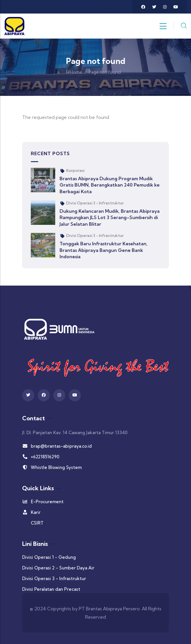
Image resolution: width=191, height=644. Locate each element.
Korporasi (75, 170)
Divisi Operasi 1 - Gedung (49, 557)
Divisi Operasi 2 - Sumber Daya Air (58, 568)
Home (76, 72)
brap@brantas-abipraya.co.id (57, 446)
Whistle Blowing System (52, 467)
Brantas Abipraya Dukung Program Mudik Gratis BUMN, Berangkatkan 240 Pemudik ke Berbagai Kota (110, 185)
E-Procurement (43, 502)
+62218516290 (41, 457)
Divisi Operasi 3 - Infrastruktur (95, 203)
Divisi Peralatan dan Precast (51, 589)
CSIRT (37, 523)
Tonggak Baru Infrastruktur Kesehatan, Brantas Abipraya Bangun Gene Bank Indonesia (104, 250)
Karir (31, 512)
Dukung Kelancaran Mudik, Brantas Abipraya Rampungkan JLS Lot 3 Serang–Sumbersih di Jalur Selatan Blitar (110, 217)
